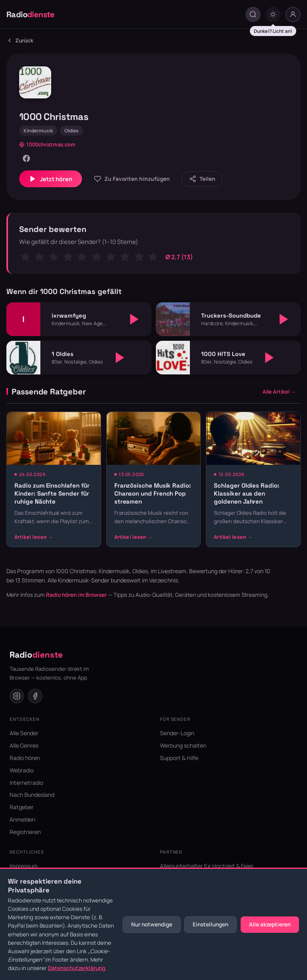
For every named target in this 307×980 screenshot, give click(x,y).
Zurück (20, 40)
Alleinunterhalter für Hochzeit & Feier (207, 866)
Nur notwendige (152, 924)
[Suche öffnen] (253, 14)
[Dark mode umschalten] (273, 14)
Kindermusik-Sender (84, 580)
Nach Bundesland (32, 795)
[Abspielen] (134, 319)
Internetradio (26, 783)
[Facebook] (26, 158)
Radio (31, 14)
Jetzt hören (51, 179)
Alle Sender (24, 733)
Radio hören (25, 758)
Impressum (24, 866)
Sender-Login (177, 733)
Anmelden (22, 819)
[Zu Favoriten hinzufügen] (132, 179)
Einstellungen (210, 924)
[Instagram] (17, 696)
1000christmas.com (47, 144)
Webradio (22, 770)
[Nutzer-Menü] (293, 14)
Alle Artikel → (279, 392)
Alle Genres (24, 745)
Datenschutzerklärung (77, 968)
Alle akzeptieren (270, 924)
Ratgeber (22, 807)
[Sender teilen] (202, 179)
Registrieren (25, 832)
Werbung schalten (183, 745)
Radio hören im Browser (76, 595)
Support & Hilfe (179, 758)
